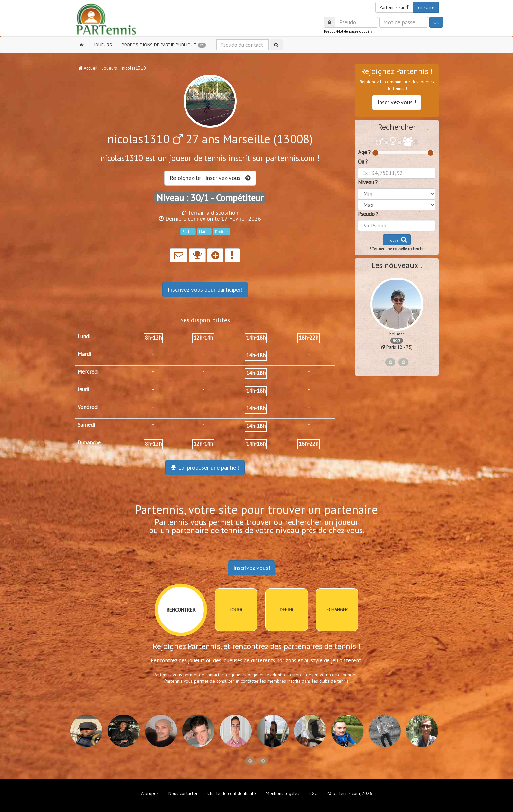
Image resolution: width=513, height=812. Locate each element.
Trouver (397, 239)
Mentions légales (283, 793)
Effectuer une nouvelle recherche (397, 249)
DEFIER (287, 610)
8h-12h (153, 338)
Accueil (88, 68)
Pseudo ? (368, 214)
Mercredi (88, 372)
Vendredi (88, 407)
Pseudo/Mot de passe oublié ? (348, 31)
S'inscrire (426, 7)
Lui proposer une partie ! (205, 468)
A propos (150, 793)
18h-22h (309, 338)
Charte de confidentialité (232, 793)
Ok (436, 22)
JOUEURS (103, 45)
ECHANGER (337, 610)
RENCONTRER (181, 610)
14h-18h (256, 338)
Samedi (86, 425)
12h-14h (203, 338)
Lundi (84, 336)
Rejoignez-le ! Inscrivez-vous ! (210, 178)
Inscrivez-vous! (252, 568)
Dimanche (89, 442)
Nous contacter (183, 793)
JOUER (236, 610)
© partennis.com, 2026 (350, 793)
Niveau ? (368, 182)
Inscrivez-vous (205, 289)
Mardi (84, 354)
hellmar (397, 334)
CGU (313, 793)
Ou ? (363, 162)
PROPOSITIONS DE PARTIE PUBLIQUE (164, 45)
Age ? (364, 152)
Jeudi (83, 389)
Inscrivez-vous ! (397, 102)
